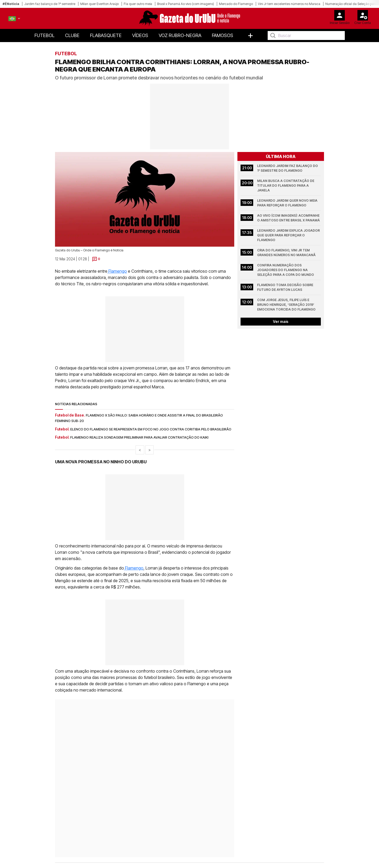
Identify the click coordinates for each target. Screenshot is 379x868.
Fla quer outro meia (138, 4)
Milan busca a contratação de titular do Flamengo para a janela (286, 186)
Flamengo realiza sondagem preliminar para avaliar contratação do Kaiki (139, 437)
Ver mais (281, 321)
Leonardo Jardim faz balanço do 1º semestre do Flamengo (288, 168)
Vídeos (140, 35)
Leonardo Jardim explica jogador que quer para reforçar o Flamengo (289, 235)
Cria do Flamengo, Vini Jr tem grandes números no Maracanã (286, 253)
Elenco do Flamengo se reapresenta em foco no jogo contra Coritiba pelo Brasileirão (151, 429)
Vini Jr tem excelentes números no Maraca (289, 4)
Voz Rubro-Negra (180, 35)
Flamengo (117, 271)
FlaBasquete (106, 35)
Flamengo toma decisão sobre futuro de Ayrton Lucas (286, 287)
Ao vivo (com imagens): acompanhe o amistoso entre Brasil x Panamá (289, 218)
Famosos (223, 35)
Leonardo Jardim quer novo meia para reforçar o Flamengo (288, 203)
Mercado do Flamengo (236, 4)
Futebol (44, 35)
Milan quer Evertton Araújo (99, 4)
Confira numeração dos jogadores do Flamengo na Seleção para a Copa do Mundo (286, 270)
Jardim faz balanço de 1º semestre (50, 4)
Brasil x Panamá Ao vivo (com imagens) (186, 4)
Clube (72, 35)
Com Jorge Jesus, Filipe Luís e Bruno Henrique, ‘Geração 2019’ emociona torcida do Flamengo (286, 305)
